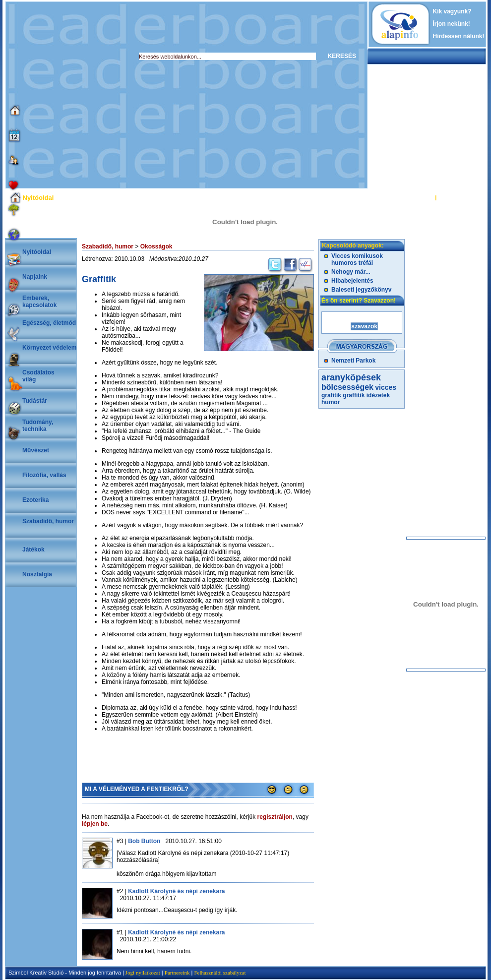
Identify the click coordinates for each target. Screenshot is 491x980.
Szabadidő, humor (48, 521)
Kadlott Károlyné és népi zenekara (176, 891)
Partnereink (177, 973)
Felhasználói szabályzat (220, 973)
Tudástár (35, 401)
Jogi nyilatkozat (143, 973)
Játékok (33, 550)
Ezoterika (35, 500)
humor (331, 402)
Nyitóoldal (37, 252)
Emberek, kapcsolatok (39, 302)
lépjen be (95, 824)
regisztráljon (275, 817)
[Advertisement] (93, 95)
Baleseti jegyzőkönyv (361, 290)
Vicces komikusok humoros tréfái (357, 259)
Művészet (36, 450)
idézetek (378, 395)
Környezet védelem (49, 348)
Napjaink (35, 277)
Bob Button (144, 841)
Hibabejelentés (352, 281)
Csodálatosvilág (38, 376)
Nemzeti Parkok (353, 361)
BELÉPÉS (421, 197)
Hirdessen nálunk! (459, 36)
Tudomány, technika (38, 426)
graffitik (354, 395)
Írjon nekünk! (452, 24)
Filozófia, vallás (44, 475)
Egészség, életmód (49, 323)
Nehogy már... (351, 272)
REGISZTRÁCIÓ (459, 197)
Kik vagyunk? (452, 11)
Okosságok (156, 246)
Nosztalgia (37, 574)
